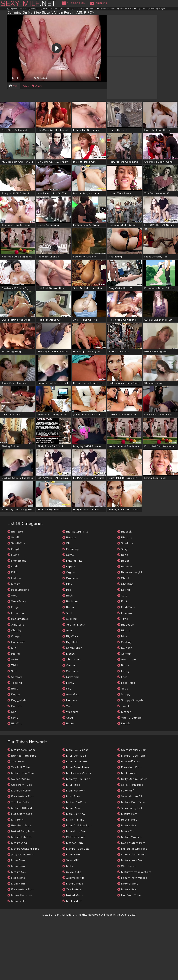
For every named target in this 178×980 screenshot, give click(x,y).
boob (123, 615)
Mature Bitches (20, 897)
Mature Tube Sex (76, 908)
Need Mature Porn (131, 903)
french (102, 9)
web (68, 766)
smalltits (125, 603)
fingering (16, 673)
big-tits (15, 783)
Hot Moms (16, 938)
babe (13, 748)
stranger (33, 9)
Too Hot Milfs (18, 862)
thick (13, 725)
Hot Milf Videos (20, 874)
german (125, 713)
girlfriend (71, 737)
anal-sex (71, 754)
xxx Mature (72, 949)
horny (68, 743)
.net (28, 3)
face (122, 737)
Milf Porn (16, 879)
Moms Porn (127, 891)
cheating (125, 644)
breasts (69, 597)
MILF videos (73, 961)
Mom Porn (16, 943)
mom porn (16, 920)
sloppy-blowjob (130, 760)
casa (68, 777)
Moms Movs (72, 868)
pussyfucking (18, 650)
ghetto (53, 9)
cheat (123, 638)
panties (15, 766)
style (13, 777)
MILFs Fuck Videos (77, 833)
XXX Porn (16, 821)
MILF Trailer (127, 833)
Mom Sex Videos (76, 810)
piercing (125, 597)
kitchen (124, 772)
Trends (99, 3)
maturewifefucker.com (134, 932)
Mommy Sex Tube (76, 839)
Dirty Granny (128, 943)
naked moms (73, 955)
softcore (15, 737)
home (13, 615)
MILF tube (71, 845)
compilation (73, 708)
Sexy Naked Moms (132, 914)
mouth (69, 713)
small (13, 597)
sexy (123, 609)
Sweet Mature (19, 839)
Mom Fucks (17, 961)
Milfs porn (71, 856)
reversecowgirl (130, 632)
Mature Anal (18, 903)
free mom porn (129, 827)
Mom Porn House (76, 827)
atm (67, 690)
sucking (70, 679)
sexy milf (71, 920)
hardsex (70, 760)
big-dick (70, 702)
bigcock (125, 591)
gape (123, 748)
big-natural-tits (75, 591)
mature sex (17, 932)
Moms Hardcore (20, 955)
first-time (126, 667)
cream (69, 725)
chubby (15, 690)
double (124, 783)
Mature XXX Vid (20, 868)
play (67, 644)
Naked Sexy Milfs (21, 891)
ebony (124, 731)
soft (12, 731)
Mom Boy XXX (74, 874)
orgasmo (70, 638)
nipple (69, 626)
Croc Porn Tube (20, 845)
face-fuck (126, 743)
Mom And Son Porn (77, 885)
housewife (17, 702)
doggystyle (17, 760)
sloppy (124, 754)
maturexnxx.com (130, 920)
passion (91, 9)
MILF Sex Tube (74, 815)
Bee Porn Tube (19, 885)
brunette (15, 591)
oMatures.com (74, 897)
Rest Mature (127, 879)
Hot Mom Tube (129, 955)
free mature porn (21, 856)
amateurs (16, 684)
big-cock (70, 696)
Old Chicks (127, 926)
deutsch (125, 708)
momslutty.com (75, 891)
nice (122, 696)
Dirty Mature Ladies (132, 839)
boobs (124, 620)
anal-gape (127, 719)
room (68, 667)
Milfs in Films (73, 879)
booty (123, 725)
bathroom (71, 661)
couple (14, 609)
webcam (70, 772)
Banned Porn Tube (22, 815)
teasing (15, 743)
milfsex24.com (74, 862)
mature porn (128, 874)
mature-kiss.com (21, 833)
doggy (14, 754)
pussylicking (78, 9)
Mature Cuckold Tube (23, 908)
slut (12, 772)
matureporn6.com (21, 810)
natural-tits (72, 620)
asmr (37, 86)
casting (124, 702)
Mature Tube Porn (131, 815)
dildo (13, 632)
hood (43, 9)
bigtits (124, 690)
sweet (112, 9)
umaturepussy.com (132, 810)
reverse (125, 626)
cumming (71, 609)
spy (67, 748)
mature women (130, 897)
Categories (73, 3)
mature (14, 644)
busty (68, 783)
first (122, 661)
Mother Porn (73, 903)
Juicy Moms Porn (21, 914)
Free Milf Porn (129, 821)
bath (68, 655)
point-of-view (125, 9)
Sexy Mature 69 (130, 856)
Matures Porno (19, 850)
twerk (124, 766)
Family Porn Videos (132, 938)
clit (67, 603)
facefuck (64, 9)
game (68, 615)
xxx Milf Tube (19, 827)
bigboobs (126, 684)
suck (68, 673)
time (123, 679)
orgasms (140, 9)
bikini (151, 9)
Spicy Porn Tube (130, 845)
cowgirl (14, 696)
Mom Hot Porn (74, 850)
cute (122, 655)
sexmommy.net (130, 868)
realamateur (18, 679)
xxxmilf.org (72, 932)
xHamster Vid (74, 938)
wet (12, 655)
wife (13, 719)
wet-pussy (17, 661)
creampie (71, 731)
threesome (72, 719)
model (13, 626)
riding (14, 713)
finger (14, 667)
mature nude (73, 943)
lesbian (125, 673)
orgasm (70, 632)
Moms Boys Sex (75, 821)
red (67, 650)
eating (124, 650)
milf (12, 708)
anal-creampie (130, 777)
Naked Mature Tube (132, 908)
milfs (68, 926)
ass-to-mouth (74, 684)
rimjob (161, 9)
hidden (14, 638)
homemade (17, 620)
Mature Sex (127, 885)
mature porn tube (131, 862)
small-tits (16, 603)
